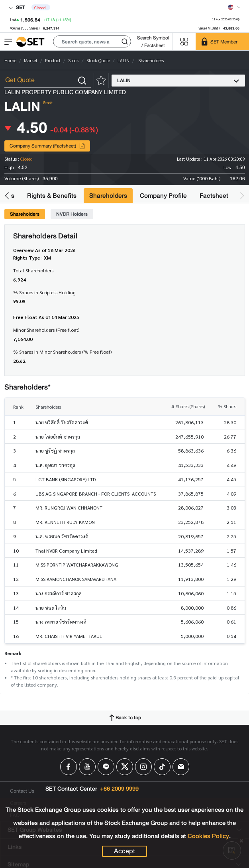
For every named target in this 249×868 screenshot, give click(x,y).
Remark (13, 653)
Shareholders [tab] (25, 214)
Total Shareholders (33, 270)
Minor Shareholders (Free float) (46, 330)
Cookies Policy (208, 836)
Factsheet (214, 196)
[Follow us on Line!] (106, 767)
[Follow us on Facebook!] (69, 767)
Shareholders (108, 196)
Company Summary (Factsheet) (47, 146)
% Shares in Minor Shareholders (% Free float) (62, 352)
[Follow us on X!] (125, 767)
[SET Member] (222, 41)
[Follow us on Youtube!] (87, 767)
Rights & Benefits (52, 196)
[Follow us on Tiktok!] (162, 767)
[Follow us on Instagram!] (143, 767)
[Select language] (234, 7)
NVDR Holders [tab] (72, 214)
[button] (92, 41)
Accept (124, 851)
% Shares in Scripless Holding (44, 292)
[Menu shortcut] (184, 42)
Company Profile (163, 196)
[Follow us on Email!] (181, 767)
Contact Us (22, 791)
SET (17, 7)
